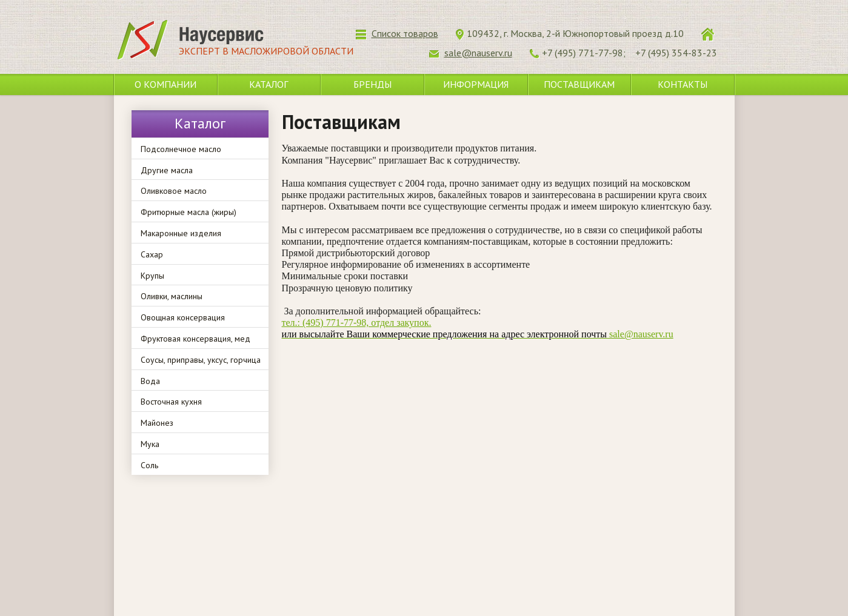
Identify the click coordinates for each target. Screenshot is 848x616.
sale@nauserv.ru (478, 334)
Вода (150, 381)
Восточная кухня (171, 402)
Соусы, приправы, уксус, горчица (201, 360)
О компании (165, 84)
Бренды (372, 84)
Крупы (152, 276)
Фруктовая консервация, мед (195, 339)
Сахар (152, 254)
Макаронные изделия (181, 233)
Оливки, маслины (172, 296)
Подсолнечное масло (181, 149)
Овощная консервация (183, 317)
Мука (150, 444)
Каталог (269, 84)
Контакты (683, 84)
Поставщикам (579, 84)
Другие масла (167, 170)
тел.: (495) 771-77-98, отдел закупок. (357, 323)
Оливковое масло (174, 191)
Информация (476, 84)
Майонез (157, 423)
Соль (149, 465)
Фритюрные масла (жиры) (189, 212)
